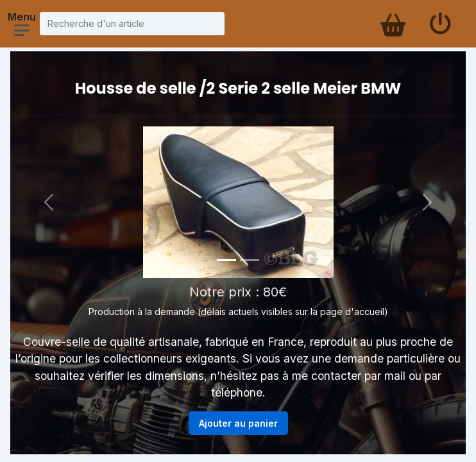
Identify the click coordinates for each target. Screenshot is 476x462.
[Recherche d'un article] (132, 23)
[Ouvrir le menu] (22, 30)
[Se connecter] (440, 23)
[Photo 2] (250, 260)
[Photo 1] (226, 260)
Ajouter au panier (238, 423)
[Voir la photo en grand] (238, 202)
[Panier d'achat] (392, 24)
